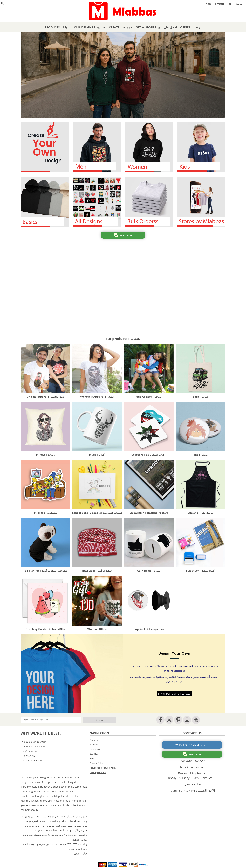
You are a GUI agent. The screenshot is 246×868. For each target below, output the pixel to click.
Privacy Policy (96, 763)
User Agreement (98, 772)
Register (220, 4)
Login (208, 4)
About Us (94, 740)
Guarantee (95, 749)
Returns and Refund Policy (103, 768)
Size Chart (95, 754)
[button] (45, 147)
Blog (92, 758)
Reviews (94, 745)
